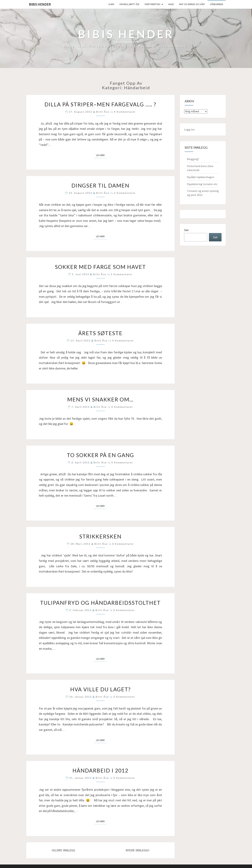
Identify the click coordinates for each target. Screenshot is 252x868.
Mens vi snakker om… (100, 399)
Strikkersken (100, 536)
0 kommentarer (122, 407)
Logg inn (189, 129)
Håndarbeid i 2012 (100, 770)
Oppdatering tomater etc (202, 184)
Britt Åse (103, 112)
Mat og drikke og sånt (192, 4)
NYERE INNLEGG (138, 850)
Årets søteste (100, 333)
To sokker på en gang (100, 455)
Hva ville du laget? (100, 689)
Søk (186, 230)
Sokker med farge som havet (100, 267)
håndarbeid (217, 4)
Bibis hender (40, 4)
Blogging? (193, 159)
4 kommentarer (125, 112)
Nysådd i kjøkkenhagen (201, 177)
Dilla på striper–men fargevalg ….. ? (100, 104)
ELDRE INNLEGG (63, 850)
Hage (171, 4)
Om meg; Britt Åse (129, 4)
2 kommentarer (125, 193)
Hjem (111, 4)
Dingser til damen (100, 185)
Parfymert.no (153, 4)
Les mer (101, 155)
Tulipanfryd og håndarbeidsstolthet (100, 603)
